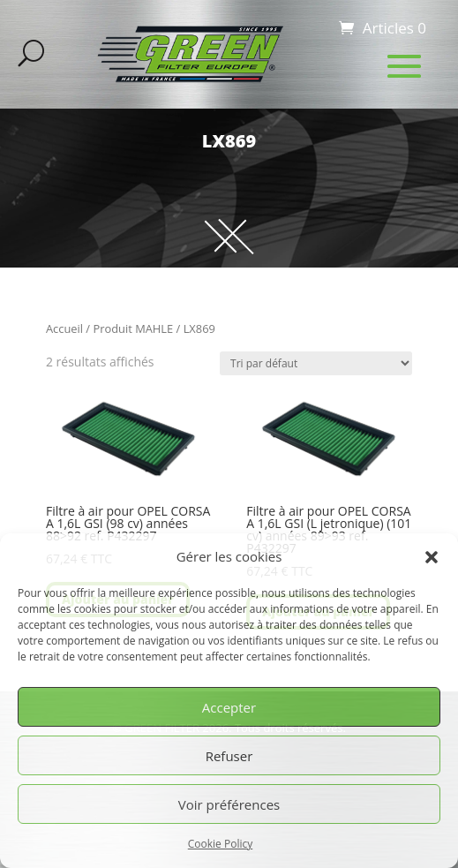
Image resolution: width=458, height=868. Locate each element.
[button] (432, 557)
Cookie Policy (220, 844)
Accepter (229, 707)
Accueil (64, 328)
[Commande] (316, 363)
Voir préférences (229, 804)
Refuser (229, 756)
